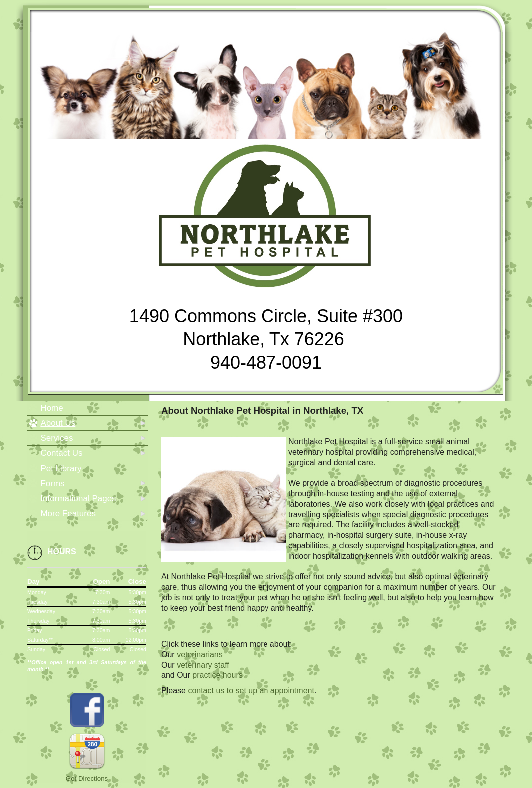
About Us (58, 423)
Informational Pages (78, 499)
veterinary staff (203, 665)
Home (52, 408)
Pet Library (61, 469)
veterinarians (200, 654)
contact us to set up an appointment (251, 690)
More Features (68, 514)
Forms (52, 484)
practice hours (217, 675)
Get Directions (87, 778)
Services (57, 438)
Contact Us (61, 453)
